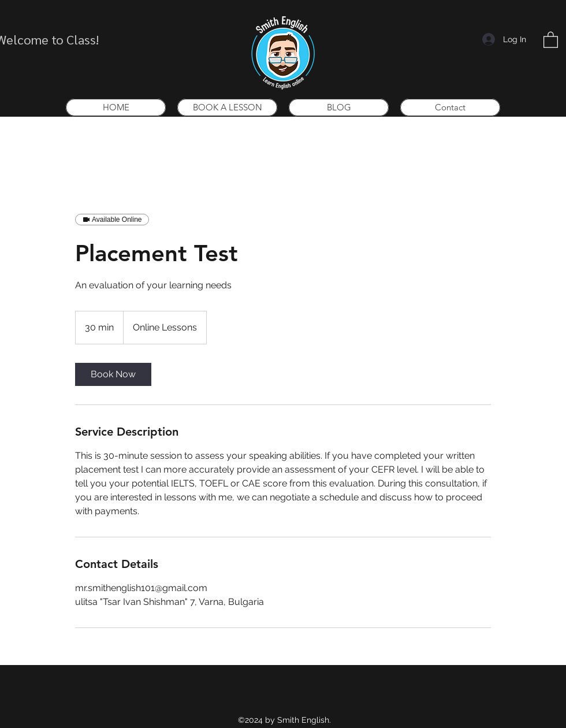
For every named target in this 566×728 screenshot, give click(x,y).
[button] (551, 39)
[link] (113, 374)
